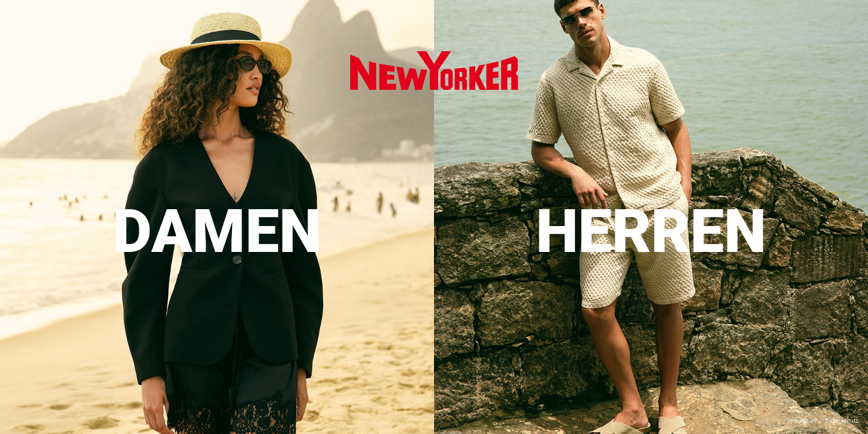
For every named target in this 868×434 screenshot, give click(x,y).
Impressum (803, 420)
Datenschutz (842, 420)
